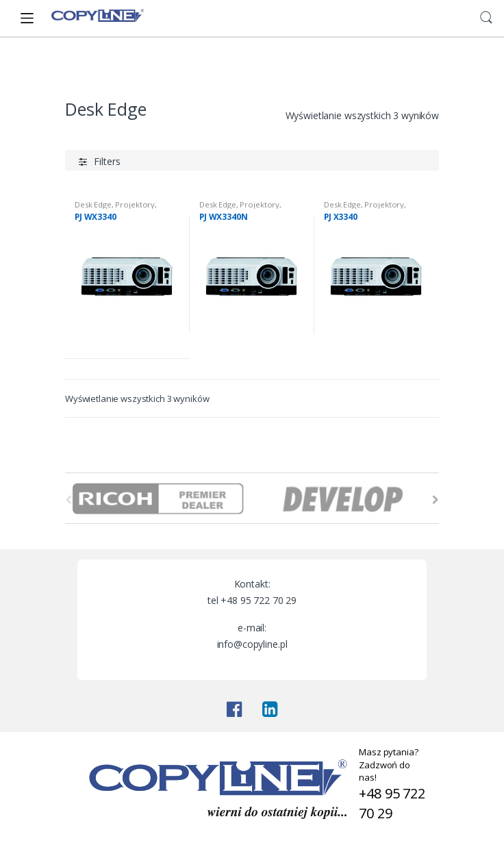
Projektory (135, 204)
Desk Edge (93, 204)
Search (486, 18)
